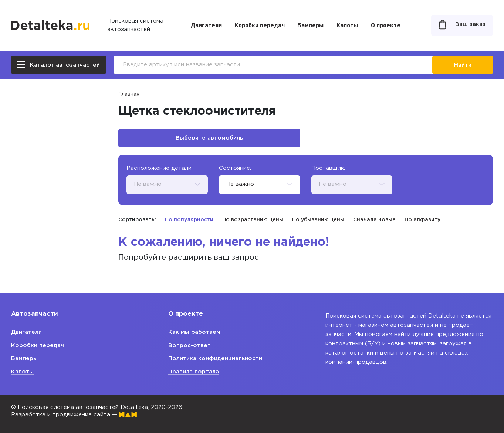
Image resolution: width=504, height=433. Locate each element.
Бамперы (311, 25)
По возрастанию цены (253, 220)
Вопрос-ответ (190, 345)
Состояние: (235, 168)
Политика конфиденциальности (215, 358)
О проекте (386, 25)
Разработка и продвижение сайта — (74, 415)
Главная (129, 94)
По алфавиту (422, 220)
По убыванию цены (318, 220)
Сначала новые (374, 220)
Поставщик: (328, 168)
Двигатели (206, 25)
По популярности (189, 220)
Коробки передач (260, 25)
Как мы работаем (194, 332)
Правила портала (194, 372)
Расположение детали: (160, 168)
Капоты (347, 25)
